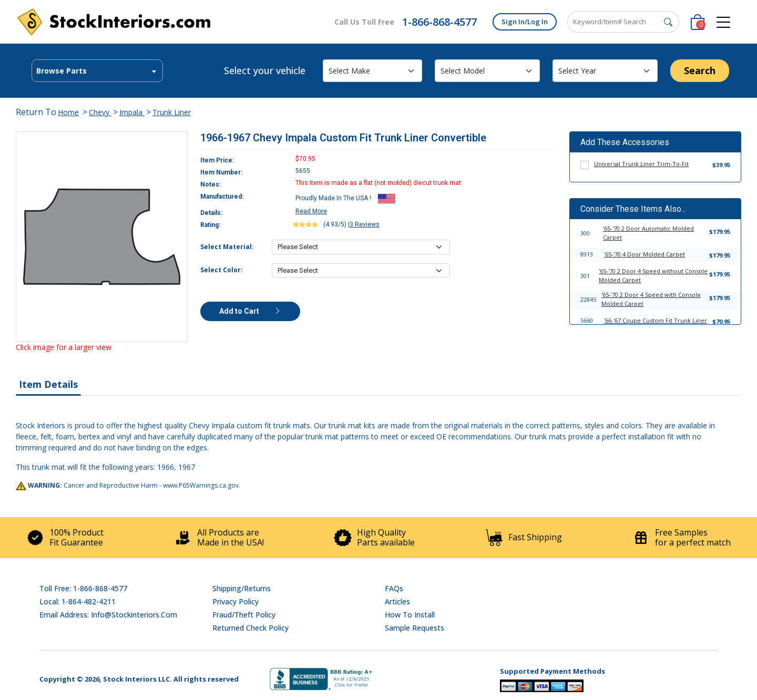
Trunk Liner (172, 112)
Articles (397, 601)
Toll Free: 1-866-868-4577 (83, 588)
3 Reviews (365, 224)
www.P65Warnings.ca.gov (201, 485)
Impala (132, 112)
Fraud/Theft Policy (244, 615)
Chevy (100, 112)
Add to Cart (250, 311)
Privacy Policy (236, 601)
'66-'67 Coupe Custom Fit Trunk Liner (656, 320)
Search (700, 70)
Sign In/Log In (525, 22)
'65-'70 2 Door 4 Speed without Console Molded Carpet (653, 275)
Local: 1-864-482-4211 (78, 601)
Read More (311, 211)
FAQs (394, 588)
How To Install (410, 615)
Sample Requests (415, 628)
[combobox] (97, 71)
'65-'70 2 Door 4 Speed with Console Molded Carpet (651, 299)
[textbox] (97, 71)
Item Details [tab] (48, 384)
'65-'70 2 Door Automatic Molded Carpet (648, 233)
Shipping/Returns (242, 588)
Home (68, 112)
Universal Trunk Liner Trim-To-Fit (641, 164)
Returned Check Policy (250, 628)
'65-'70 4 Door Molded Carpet (645, 254)
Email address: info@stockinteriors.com (108, 615)
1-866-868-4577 (439, 22)
